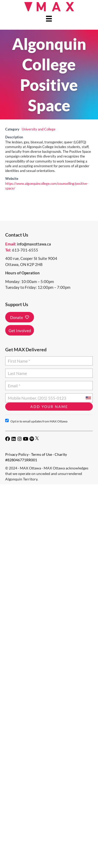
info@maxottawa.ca (34, 244)
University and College (39, 129)
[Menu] (49, 19)
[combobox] (88, 398)
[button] (20, 317)
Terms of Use (42, 454)
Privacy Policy (17, 454)
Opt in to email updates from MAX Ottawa (36, 421)
